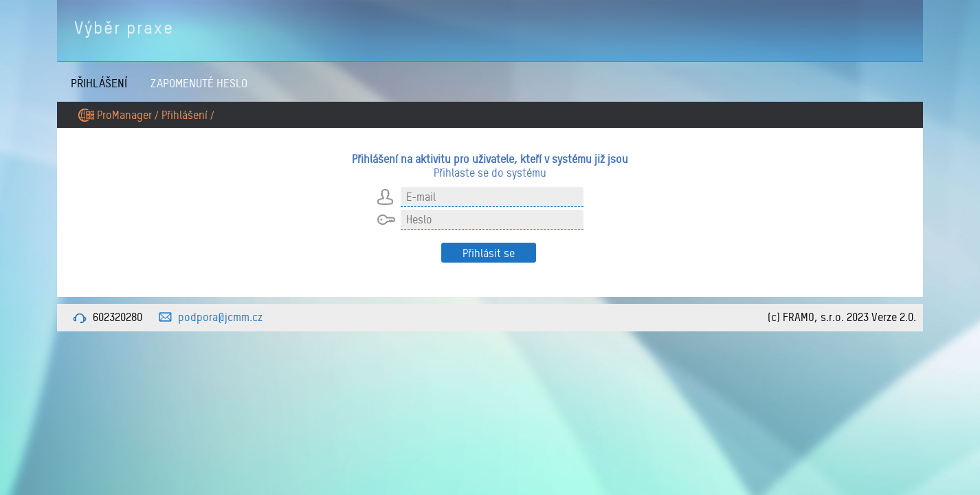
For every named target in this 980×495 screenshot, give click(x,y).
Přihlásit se (489, 253)
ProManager (124, 115)
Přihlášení (99, 83)
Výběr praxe (124, 27)
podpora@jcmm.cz (220, 317)
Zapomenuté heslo (199, 83)
